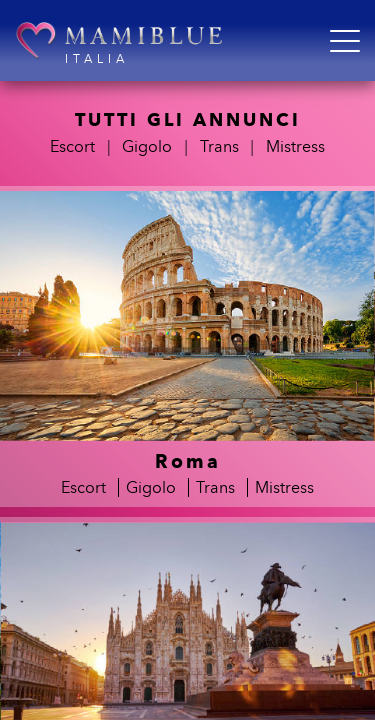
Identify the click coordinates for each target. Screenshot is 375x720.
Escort (72, 146)
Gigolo (147, 146)
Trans (219, 146)
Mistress (295, 146)
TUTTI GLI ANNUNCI (188, 120)
